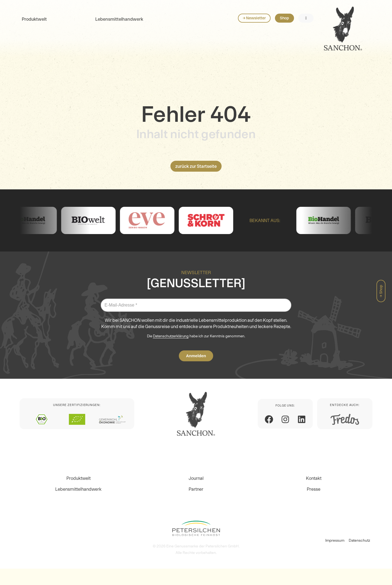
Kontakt (314, 478)
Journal (196, 478)
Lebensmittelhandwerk (119, 25)
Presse (314, 489)
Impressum (335, 540)
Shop (343, 24)
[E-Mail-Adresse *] (196, 305)
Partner (196, 489)
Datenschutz (359, 540)
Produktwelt (34, 25)
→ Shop (381, 291)
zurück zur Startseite (196, 166)
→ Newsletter (313, 24)
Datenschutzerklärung (171, 336)
